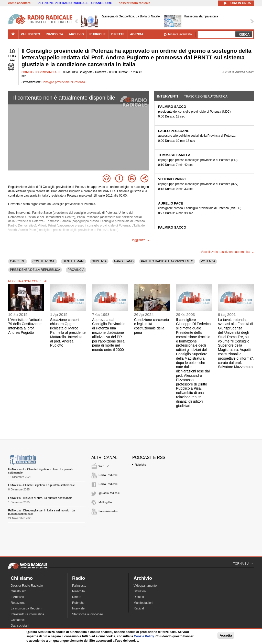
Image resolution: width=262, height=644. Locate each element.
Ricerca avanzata (180, 34)
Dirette (77, 597)
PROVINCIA (76, 270)
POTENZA (208, 261)
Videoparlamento (145, 586)
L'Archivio (17, 597)
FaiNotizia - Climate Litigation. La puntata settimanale (41, 485)
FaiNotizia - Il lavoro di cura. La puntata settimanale (40, 498)
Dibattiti (139, 597)
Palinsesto (79, 586)
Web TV (103, 466)
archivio (76, 34)
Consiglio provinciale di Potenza (63, 82)
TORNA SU (241, 564)
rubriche (97, 34)
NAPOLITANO (124, 261)
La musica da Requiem (26, 608)
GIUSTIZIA (99, 261)
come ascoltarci (20, 3)
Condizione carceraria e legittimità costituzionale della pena (151, 326)
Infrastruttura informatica (27, 614)
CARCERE (18, 261)
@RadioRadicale (109, 493)
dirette (118, 34)
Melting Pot (106, 502)
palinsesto (30, 34)
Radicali (139, 608)
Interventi (167, 96)
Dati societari (20, 626)
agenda (137, 34)
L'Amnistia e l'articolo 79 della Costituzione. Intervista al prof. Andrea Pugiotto (25, 326)
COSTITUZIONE (44, 261)
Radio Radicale (108, 475)
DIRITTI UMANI (73, 261)
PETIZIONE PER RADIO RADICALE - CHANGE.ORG (75, 3)
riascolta (54, 34)
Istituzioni (140, 591)
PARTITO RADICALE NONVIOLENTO (167, 261)
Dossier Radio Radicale (27, 586)
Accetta (226, 635)
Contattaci (18, 620)
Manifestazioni (143, 603)
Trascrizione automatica (206, 96)
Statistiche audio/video (88, 614)
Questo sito (19, 591)
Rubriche (140, 465)
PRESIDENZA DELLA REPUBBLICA (35, 270)
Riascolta (78, 591)
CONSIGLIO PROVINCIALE (41, 72)
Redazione (18, 603)
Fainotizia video (108, 511)
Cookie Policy (144, 636)
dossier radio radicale (134, 3)
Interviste (78, 608)
